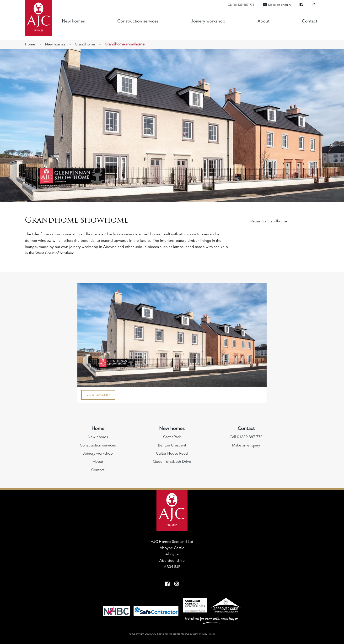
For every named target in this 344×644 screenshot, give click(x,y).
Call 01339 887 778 (241, 5)
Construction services (138, 21)
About (263, 21)
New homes (73, 21)
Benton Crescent (172, 445)
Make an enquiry (246, 445)
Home (30, 44)
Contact (310, 21)
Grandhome (85, 44)
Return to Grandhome (269, 221)
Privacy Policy (207, 634)
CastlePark (172, 437)
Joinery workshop (208, 21)
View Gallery (98, 395)
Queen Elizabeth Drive (172, 462)
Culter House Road (172, 453)
